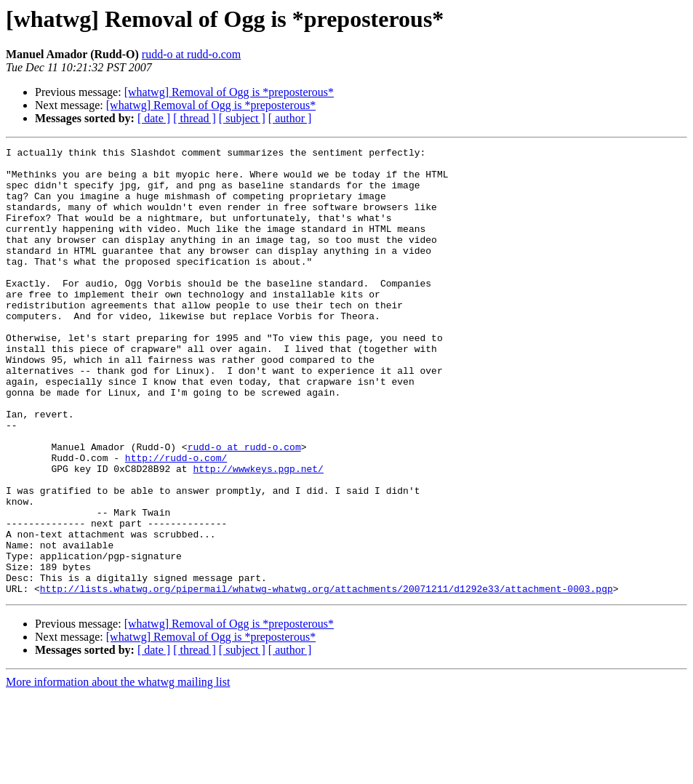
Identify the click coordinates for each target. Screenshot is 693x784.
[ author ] (290, 118)
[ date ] (154, 118)
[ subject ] (242, 118)
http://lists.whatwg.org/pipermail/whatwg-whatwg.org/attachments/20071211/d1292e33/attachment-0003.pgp (327, 678)
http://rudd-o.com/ (176, 521)
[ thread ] (195, 118)
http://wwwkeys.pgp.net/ (258, 534)
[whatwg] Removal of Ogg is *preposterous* (229, 92)
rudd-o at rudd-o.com (191, 54)
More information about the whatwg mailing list (118, 771)
